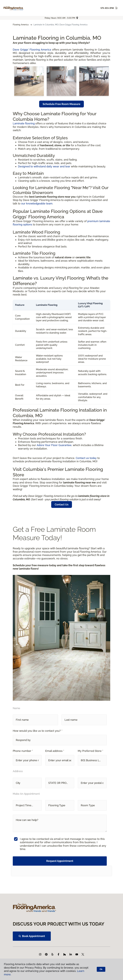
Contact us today (86, 458)
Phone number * (23, 751)
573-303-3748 (107, 8)
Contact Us (62, 504)
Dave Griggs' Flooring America (32, 50)
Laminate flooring (24, 123)
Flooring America (21, 25)
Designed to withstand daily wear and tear (44, 166)
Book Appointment (32, 936)
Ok (101, 969)
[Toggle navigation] (117, 8)
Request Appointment (60, 861)
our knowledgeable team (37, 203)
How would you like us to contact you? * (38, 731)
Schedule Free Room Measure (62, 104)
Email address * (55, 751)
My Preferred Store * (90, 751)
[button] (60, 740)
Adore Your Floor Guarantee (54, 445)
